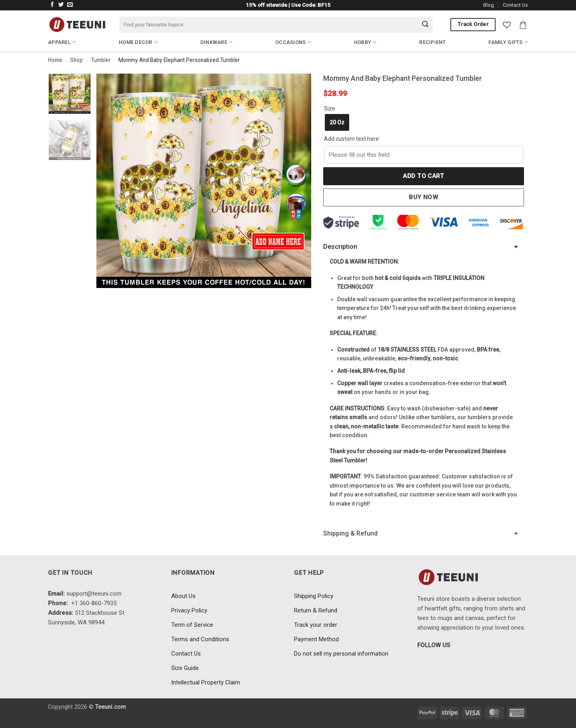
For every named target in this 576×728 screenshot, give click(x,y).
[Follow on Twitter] (61, 5)
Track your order (316, 625)
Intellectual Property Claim (206, 682)
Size (330, 108)
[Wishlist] (507, 25)
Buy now (423, 197)
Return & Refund (316, 610)
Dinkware (217, 42)
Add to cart (423, 176)
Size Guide (185, 668)
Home (55, 60)
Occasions (293, 42)
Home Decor (138, 42)
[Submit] (425, 25)
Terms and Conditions (200, 639)
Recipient (432, 42)
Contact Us (515, 5)
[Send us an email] (70, 5)
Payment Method (316, 639)
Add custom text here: (352, 139)
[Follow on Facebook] (52, 5)
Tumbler (101, 60)
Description (340, 247)
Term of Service (192, 625)
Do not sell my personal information (341, 654)
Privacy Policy (189, 610)
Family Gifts (508, 42)
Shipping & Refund (350, 533)
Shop (76, 60)
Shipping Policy (314, 596)
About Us (183, 596)
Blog (489, 5)
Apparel (62, 42)
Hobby (365, 42)
